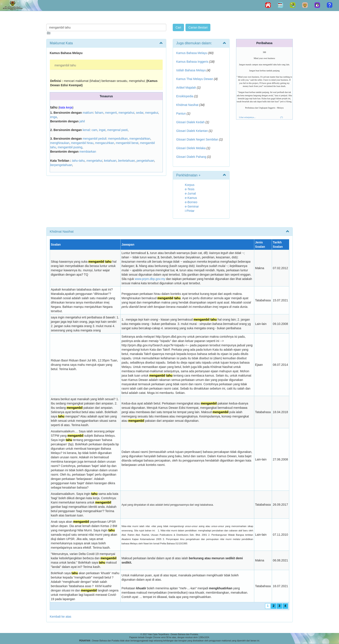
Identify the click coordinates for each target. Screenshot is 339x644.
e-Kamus (191, 198)
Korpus (190, 185)
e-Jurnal (190, 193)
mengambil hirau (82, 143)
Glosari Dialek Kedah (190, 122)
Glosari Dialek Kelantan (192, 131)
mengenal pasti (118, 130)
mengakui (152, 113)
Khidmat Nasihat (187, 105)
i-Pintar (190, 211)
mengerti (111, 113)
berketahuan (126, 161)
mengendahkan (140, 139)
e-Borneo (191, 202)
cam (94, 130)
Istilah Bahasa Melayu (191, 70)
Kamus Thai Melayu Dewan (195, 79)
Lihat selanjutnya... (247, 117)
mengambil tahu (65, 65)
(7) (281, 117)
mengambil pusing (70, 147)
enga (54, 117)
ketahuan (110, 161)
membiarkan (88, 152)
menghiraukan (60, 143)
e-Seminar (192, 206)
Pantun (181, 113)
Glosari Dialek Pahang (191, 157)
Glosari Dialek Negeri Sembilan (197, 139)
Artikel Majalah (186, 88)
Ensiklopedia (185, 96)
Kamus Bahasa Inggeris (192, 62)
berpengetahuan (61, 165)
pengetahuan (146, 161)
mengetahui (126, 113)
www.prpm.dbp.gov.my (150, 279)
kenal (86, 130)
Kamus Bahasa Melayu (192, 53)
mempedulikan (118, 139)
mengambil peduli (94, 139)
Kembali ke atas (61, 617)
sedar (140, 113)
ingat (102, 130)
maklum (88, 113)
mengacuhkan (105, 143)
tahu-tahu (78, 161)
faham (99, 113)
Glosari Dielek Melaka (191, 148)
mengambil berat (127, 143)
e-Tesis (190, 189)
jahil (82, 121)
